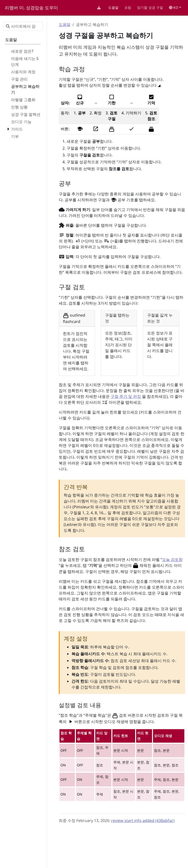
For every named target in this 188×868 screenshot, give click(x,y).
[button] (175, 8)
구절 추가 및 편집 (126, 396)
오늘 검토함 (172, 559)
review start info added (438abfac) (143, 820)
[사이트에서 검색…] (23, 26)
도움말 (65, 24)
